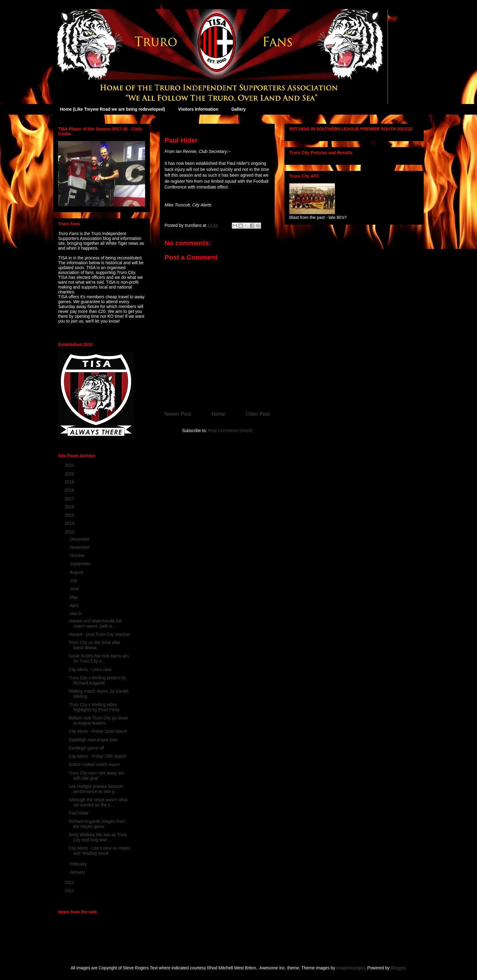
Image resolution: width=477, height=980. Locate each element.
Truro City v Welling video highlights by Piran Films (94, 707)
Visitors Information (198, 109)
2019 (70, 482)
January (78, 872)
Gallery (238, 109)
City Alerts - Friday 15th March (97, 756)
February (79, 864)
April (75, 605)
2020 (70, 474)
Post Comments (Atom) (230, 431)
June (75, 589)
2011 (70, 891)
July (74, 580)
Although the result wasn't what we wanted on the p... (98, 802)
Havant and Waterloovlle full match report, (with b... (95, 623)
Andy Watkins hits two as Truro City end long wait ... (98, 837)
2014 (70, 523)
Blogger (398, 968)
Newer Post (178, 414)
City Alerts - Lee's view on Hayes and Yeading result (100, 851)
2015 (70, 515)
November (80, 547)
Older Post (258, 414)
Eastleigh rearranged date (93, 740)
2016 (70, 507)
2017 (70, 499)
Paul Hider (79, 813)
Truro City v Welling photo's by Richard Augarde (97, 680)
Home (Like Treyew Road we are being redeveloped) (112, 109)
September (81, 564)
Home (218, 414)
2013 (70, 532)
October (78, 556)
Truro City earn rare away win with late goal (97, 776)
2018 (70, 490)
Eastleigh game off (86, 748)
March (76, 614)
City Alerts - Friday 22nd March (98, 731)
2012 (70, 882)
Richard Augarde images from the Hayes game (97, 824)
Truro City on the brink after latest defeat (95, 645)
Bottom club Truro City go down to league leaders (98, 720)
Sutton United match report (94, 764)
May (74, 597)
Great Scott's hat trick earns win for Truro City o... (99, 658)
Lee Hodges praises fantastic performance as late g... (96, 789)
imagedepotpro (351, 968)
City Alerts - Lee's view (90, 670)
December (80, 539)
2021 (70, 465)
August (77, 572)
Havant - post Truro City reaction (99, 634)
